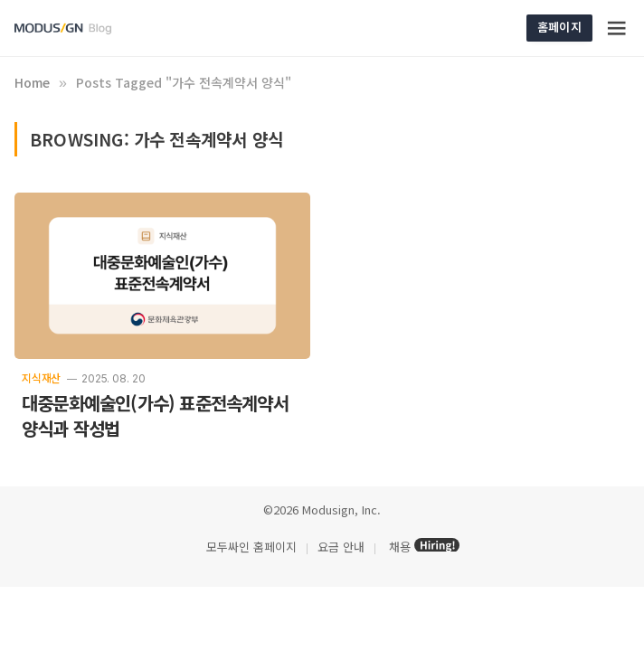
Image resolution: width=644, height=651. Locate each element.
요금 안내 (341, 547)
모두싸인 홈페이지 (250, 547)
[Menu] (618, 28)
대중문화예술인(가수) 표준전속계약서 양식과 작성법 (155, 416)
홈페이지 (559, 27)
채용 (400, 547)
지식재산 (41, 377)
